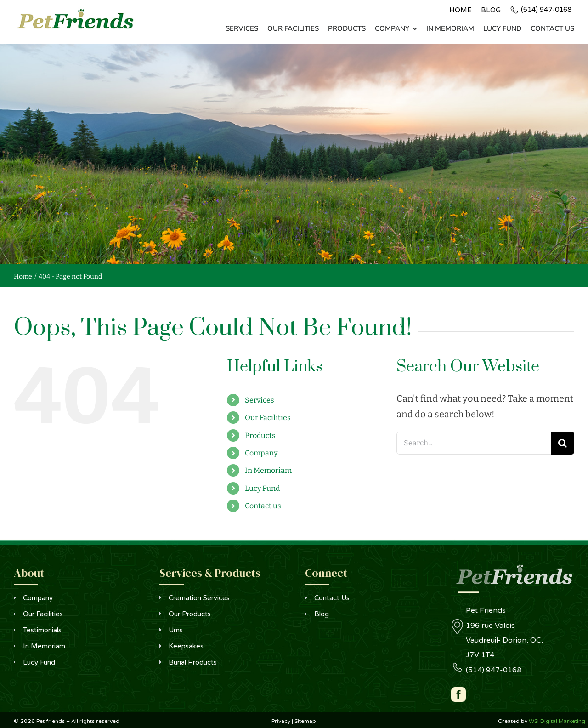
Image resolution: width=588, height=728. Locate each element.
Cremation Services (199, 598)
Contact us (263, 506)
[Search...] (474, 443)
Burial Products (193, 662)
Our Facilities (268, 418)
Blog (322, 614)
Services (260, 400)
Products (260, 435)
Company (261, 453)
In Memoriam (268, 470)
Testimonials (42, 630)
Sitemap (305, 721)
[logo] (75, 11)
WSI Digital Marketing (557, 721)
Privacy (281, 721)
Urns (176, 630)
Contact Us (332, 598)
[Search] (563, 443)
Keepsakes (186, 646)
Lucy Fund (262, 488)
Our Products (190, 614)
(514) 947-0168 (546, 10)
